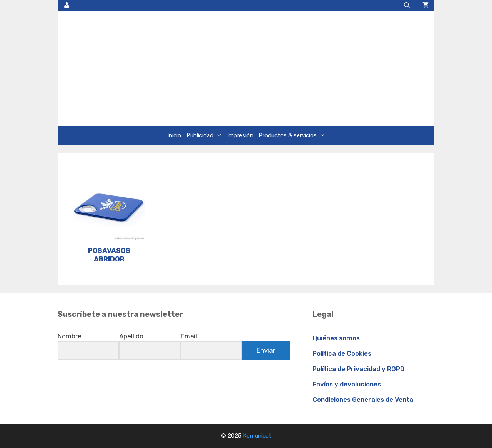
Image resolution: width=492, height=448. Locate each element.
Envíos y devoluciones (347, 384)
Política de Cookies (342, 353)
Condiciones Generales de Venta (363, 400)
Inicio (174, 135)
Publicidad (205, 135)
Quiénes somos (336, 338)
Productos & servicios (293, 135)
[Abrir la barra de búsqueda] (407, 6)
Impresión (240, 135)
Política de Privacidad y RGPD (358, 369)
